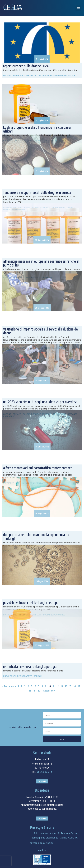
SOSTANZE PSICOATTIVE (64, 75)
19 (34, 691)
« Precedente (9, 686)
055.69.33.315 (44, 772)
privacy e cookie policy (42, 843)
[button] (78, 8)
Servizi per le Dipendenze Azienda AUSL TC (55, 838)
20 (39, 691)
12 (58, 686)
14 (66, 686)
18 (30, 691)
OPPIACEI (47, 75)
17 (79, 686)
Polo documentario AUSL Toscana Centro (56, 833)
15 (70, 686)
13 (62, 686)
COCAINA (7, 75)
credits (42, 850)
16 (75, 686)
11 (54, 686)
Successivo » (49, 691)
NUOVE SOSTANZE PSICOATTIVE (27, 75)
